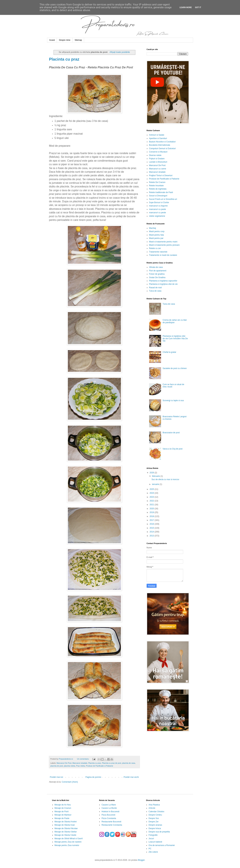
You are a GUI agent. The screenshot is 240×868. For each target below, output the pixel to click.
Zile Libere (153, 852)
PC (150, 849)
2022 (152, 501)
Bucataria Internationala (160, 145)
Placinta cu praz (64, 59)
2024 (152, 493)
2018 (152, 516)
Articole (152, 808)
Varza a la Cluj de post (172, 449)
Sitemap (78, 40)
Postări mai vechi (131, 777)
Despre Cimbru (155, 815)
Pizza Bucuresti (108, 815)
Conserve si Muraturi (158, 152)
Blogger (141, 860)
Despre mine (65, 40)
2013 (152, 536)
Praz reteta (81, 766)
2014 (152, 532)
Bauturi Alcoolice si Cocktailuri (162, 142)
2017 (152, 520)
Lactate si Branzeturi (158, 162)
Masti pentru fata (156, 235)
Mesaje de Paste (62, 818)
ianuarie (156, 484)
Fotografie (153, 835)
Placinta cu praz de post (112, 763)
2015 (152, 528)
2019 (152, 512)
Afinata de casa (156, 267)
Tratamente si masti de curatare (163, 255)
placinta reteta (69, 766)
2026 (152, 473)
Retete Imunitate (156, 186)
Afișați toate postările (120, 52)
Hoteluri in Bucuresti (110, 812)
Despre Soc (154, 818)
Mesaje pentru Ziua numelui (67, 845)
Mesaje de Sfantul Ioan (65, 825)
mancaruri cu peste (158, 213)
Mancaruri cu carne (158, 169)
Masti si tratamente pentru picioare (164, 245)
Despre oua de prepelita (159, 832)
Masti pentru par (156, 238)
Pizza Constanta (109, 818)
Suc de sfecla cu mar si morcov (165, 479)
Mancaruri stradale (80, 763)
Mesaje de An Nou (63, 805)
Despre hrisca (155, 828)
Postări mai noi (56, 777)
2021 (152, 505)
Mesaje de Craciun (63, 808)
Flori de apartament (158, 271)
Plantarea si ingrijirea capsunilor (163, 281)
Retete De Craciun (157, 182)
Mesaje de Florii (62, 812)
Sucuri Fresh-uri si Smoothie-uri (163, 199)
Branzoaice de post (171, 433)
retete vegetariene (157, 216)
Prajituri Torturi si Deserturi (161, 175)
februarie (156, 476)
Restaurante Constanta (112, 825)
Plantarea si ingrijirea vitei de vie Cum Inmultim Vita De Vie (175, 338)
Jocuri (151, 839)
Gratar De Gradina (157, 277)
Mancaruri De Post (64, 763)
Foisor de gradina (157, 274)
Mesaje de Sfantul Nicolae (66, 828)
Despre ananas (155, 825)
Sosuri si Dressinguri (158, 196)
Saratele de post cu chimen (175, 368)
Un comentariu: (83, 759)
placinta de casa (129, 763)
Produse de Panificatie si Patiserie (100, 766)
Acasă (52, 40)
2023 (152, 497)
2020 (152, 509)
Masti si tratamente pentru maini (163, 242)
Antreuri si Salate (157, 135)
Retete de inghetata (158, 189)
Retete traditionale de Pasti (161, 192)
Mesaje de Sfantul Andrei (66, 822)
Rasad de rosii (155, 288)
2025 (152, 489)
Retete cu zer (155, 248)
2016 (152, 524)
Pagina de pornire (93, 777)
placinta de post (57, 766)
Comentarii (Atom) (70, 782)
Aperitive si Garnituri (158, 138)
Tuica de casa (155, 291)
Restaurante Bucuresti (111, 822)
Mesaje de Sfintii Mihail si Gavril (69, 839)
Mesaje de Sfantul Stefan (66, 832)
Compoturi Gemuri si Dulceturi (162, 149)
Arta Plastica (154, 805)
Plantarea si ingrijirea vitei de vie (163, 284)
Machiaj (153, 228)
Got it (198, 7)
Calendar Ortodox (156, 812)
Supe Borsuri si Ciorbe (159, 202)
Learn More (186, 7)
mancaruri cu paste (158, 209)
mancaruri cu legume (158, 206)
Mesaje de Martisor (63, 815)
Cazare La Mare (109, 805)
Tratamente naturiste (158, 252)
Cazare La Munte (109, 808)
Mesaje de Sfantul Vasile (65, 835)
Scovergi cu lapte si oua (173, 400)
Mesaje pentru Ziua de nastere (68, 842)
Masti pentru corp (157, 231)
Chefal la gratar (169, 352)
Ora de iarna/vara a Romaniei (162, 845)
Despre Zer (154, 822)
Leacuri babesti (155, 842)
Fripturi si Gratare (157, 159)
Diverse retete (155, 155)
